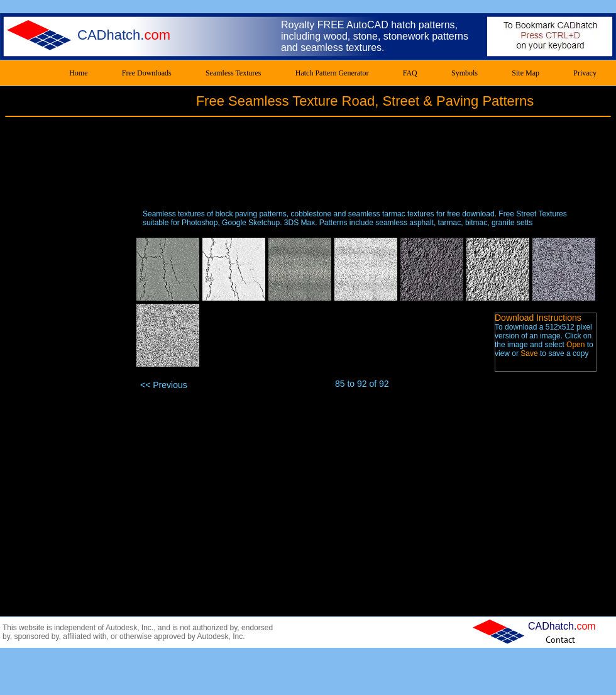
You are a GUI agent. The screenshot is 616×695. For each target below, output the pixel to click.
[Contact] (560, 639)
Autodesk (121, 628)
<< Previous (164, 385)
